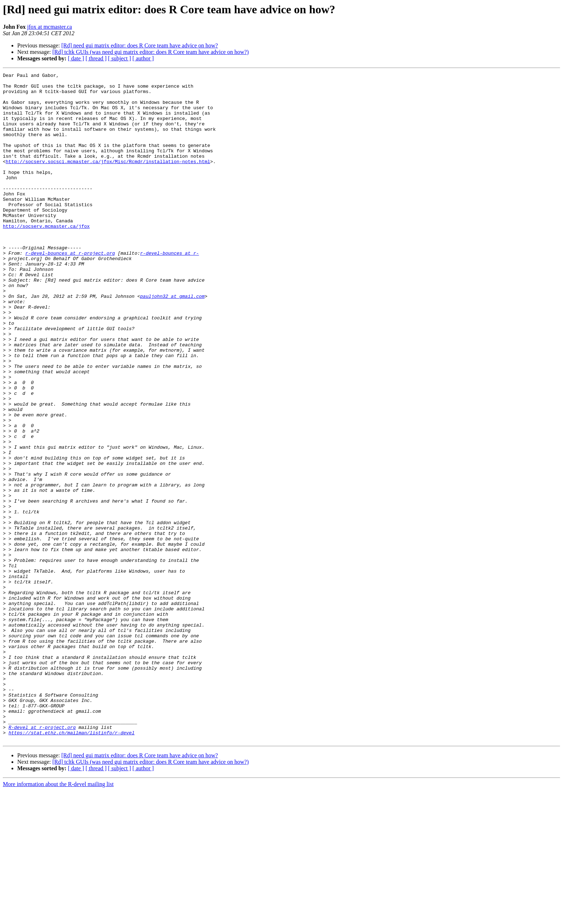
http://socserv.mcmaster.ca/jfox (46, 257)
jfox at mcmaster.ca (50, 27)
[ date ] (76, 58)
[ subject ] (120, 58)
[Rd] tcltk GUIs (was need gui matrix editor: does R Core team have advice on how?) (151, 52)
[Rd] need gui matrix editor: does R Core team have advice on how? (140, 45)
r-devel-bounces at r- (169, 290)
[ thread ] (96, 58)
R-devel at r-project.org (42, 859)
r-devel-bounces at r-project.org (70, 290)
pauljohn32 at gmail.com (172, 341)
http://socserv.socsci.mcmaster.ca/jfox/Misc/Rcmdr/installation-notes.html (108, 180)
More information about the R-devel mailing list (58, 918)
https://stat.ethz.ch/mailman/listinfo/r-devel (72, 865)
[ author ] (143, 58)
